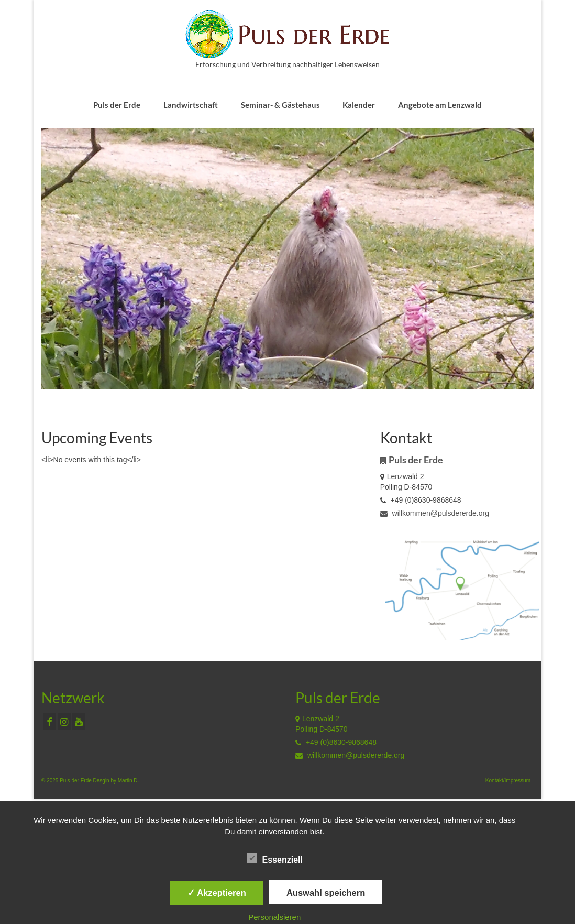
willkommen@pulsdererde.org (435, 513)
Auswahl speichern (326, 893)
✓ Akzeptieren (217, 893)
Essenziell (275, 858)
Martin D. (129, 781)
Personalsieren (274, 917)
